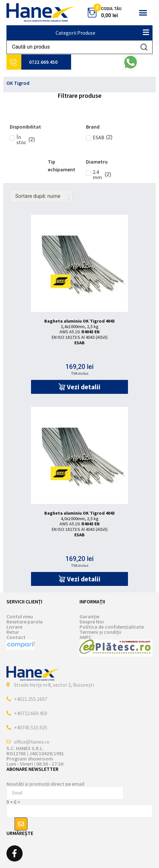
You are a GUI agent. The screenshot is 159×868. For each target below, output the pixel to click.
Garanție (89, 616)
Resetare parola (25, 622)
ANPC (85, 637)
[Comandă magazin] (41, 196)
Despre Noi (92, 622)
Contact (16, 637)
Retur (13, 632)
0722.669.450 (43, 62)
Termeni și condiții (100, 632)
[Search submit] (144, 47)
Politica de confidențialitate (112, 627)
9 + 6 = (13, 802)
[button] (143, 13)
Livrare (14, 627)
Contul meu (20, 616)
